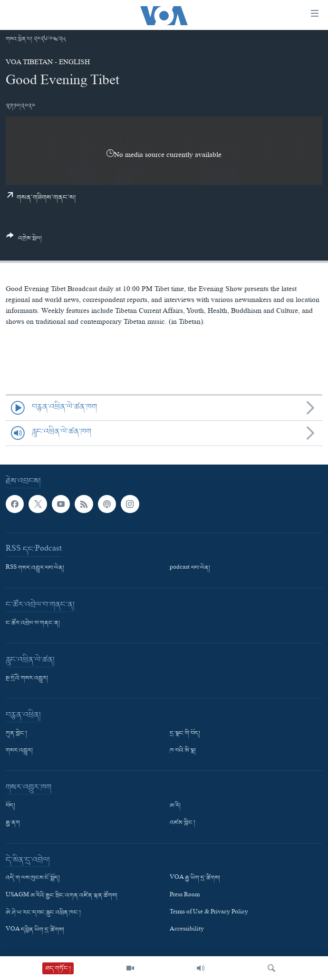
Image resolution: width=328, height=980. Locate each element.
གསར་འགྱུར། (19, 751)
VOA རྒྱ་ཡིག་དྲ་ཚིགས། (195, 878)
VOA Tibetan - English (48, 63)
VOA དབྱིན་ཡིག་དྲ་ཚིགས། (35, 930)
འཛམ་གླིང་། (183, 823)
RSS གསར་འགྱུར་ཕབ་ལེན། (35, 568)
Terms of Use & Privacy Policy (209, 912)
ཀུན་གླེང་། (16, 734)
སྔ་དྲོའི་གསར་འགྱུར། (27, 679)
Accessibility (187, 930)
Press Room (185, 895)
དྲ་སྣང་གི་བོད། (185, 734)
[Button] (24, 241)
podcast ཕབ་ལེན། (190, 568)
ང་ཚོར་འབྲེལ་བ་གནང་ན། (33, 623)
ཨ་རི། (175, 806)
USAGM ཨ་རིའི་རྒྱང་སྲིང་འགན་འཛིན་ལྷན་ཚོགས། (62, 895)
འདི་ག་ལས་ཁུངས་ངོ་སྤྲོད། (33, 878)
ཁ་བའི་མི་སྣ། (183, 751)
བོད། (10, 806)
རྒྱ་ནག (13, 823)
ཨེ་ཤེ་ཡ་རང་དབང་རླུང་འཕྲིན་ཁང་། (43, 912)
